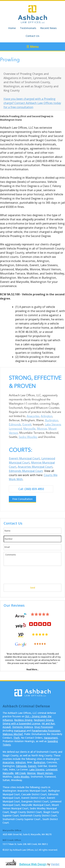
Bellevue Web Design (33, 864)
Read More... (33, 669)
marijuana (19, 731)
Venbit (55, 864)
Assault (7, 727)
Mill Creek (20, 773)
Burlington (52, 421)
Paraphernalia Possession (46, 731)
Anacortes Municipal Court (35, 467)
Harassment (51, 738)
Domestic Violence (23, 727)
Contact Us (32, 36)
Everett (27, 425)
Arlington (47, 416)
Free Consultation (22, 499)
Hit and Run (48, 723)
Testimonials (28, 28)
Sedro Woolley (28, 437)
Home (12, 28)
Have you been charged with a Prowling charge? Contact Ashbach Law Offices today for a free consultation (32, 103)
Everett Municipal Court (24, 458)
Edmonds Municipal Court (26, 471)
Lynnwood (15, 429)
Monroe (42, 429)
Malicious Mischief (13, 734)
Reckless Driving (23, 720)
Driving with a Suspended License (21, 723)
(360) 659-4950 (34, 489)
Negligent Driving (44, 720)
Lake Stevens (53, 425)
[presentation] (30, 575)
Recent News (49, 28)
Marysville (29, 429)
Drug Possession (44, 727)
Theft (16, 738)
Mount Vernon (45, 773)
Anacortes (33, 416)
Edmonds (15, 425)
